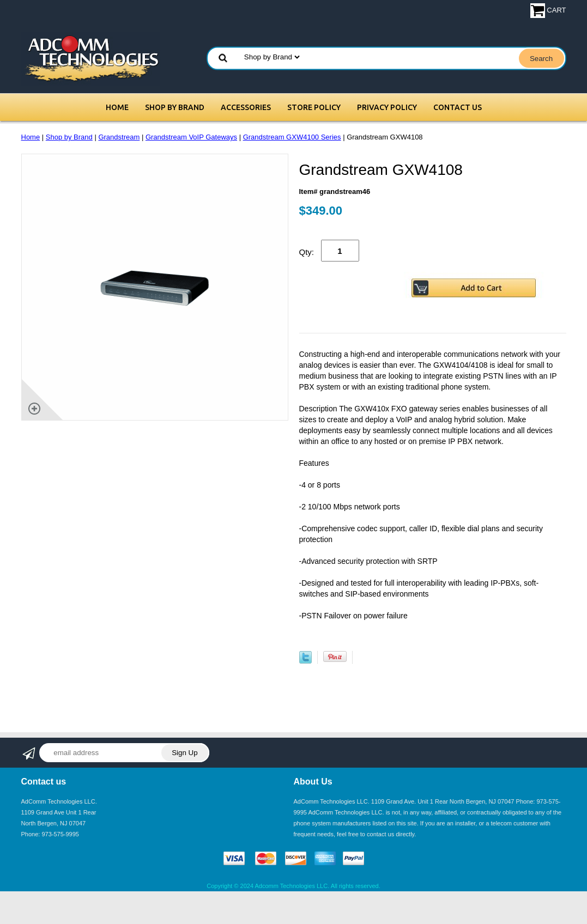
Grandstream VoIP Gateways (191, 137)
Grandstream (119, 137)
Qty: (307, 252)
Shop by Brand (175, 107)
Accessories (246, 107)
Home (117, 107)
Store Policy (314, 107)
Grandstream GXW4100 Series (292, 137)
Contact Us (458, 107)
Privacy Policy (387, 107)
